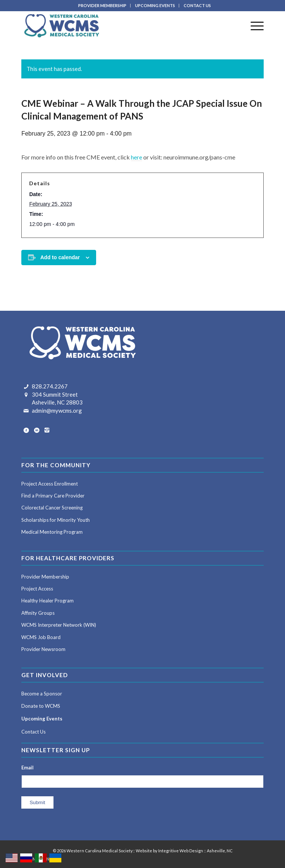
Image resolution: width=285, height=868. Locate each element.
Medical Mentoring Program (52, 532)
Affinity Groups (38, 613)
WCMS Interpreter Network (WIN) (59, 625)
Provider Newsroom (43, 649)
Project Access (37, 589)
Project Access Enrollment (50, 484)
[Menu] (253, 26)
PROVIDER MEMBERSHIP (102, 5)
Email (27, 768)
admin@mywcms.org (57, 410)
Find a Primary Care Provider (53, 496)
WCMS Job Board (41, 637)
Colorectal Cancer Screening (52, 508)
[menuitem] (102, 6)
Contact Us (33, 732)
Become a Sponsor (42, 694)
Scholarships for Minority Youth (56, 520)
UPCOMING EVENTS (155, 5)
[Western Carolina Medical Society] (118, 26)
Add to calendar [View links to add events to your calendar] (60, 257)
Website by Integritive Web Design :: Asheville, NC (184, 851)
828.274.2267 (50, 386)
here (137, 157)
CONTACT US (197, 5)
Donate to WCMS (41, 706)
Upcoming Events (42, 719)
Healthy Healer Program (47, 601)
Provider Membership (45, 577)
